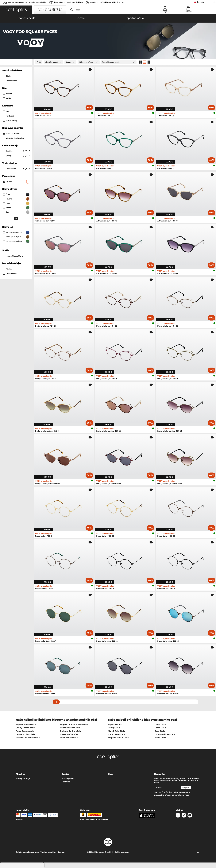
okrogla (16, 156)
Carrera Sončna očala (25, 734)
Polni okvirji (16, 169)
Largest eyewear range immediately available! (27, 2)
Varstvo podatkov (48, 852)
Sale (6, 111)
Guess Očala (160, 724)
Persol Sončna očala (25, 731)
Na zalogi (8, 116)
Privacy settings (23, 778)
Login (165, 12)
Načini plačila (68, 778)
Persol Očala (160, 728)
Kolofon (61, 852)
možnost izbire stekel (13, 256)
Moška (7, 98)
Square (16, 182)
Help (110, 774)
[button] (16, 10)
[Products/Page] (89, 62)
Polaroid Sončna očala (70, 728)
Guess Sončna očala (69, 734)
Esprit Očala (160, 738)
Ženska (7, 94)
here (187, 795)
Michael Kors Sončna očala (28, 738)
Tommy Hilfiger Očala (165, 734)
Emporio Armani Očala (119, 738)
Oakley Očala (114, 728)
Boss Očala (160, 731)
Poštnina (66, 782)
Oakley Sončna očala (25, 728)
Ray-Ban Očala (115, 724)
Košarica (188, 12)
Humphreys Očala (116, 734)
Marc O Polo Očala (116, 731)
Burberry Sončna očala (70, 731)
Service (66, 774)
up (198, 852)
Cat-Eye (16, 151)
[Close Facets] (16, 62)
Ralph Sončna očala (69, 738)
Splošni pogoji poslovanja (27, 852)
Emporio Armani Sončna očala (74, 724)
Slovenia (200, 2)
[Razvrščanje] (119, 62)
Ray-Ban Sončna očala (26, 724)
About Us (20, 774)
